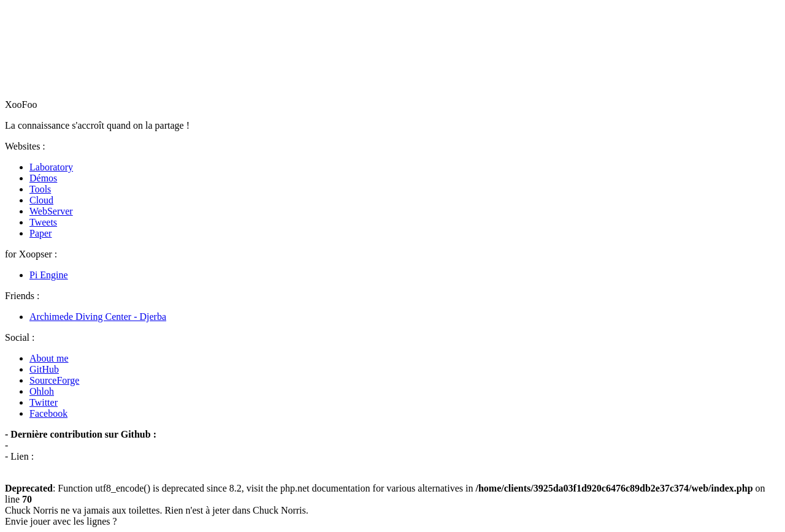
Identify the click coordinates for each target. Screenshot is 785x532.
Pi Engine (49, 275)
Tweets (43, 222)
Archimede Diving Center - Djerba (98, 317)
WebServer (51, 211)
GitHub (44, 369)
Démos (43, 178)
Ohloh (42, 391)
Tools (40, 189)
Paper (40, 233)
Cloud (41, 200)
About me (49, 358)
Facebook (48, 413)
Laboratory (51, 167)
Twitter (44, 402)
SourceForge (54, 380)
